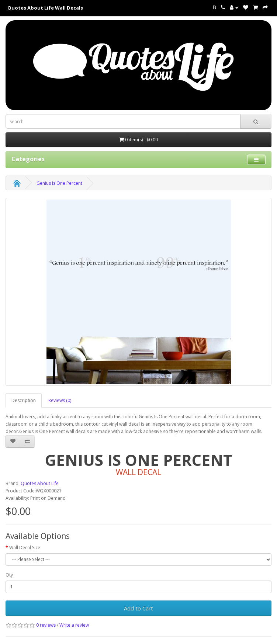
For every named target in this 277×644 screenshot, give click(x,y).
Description (24, 400)
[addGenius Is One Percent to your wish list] (13, 442)
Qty (9, 575)
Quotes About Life (40, 483)
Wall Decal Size (25, 548)
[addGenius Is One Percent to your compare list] (27, 442)
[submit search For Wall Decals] (256, 121)
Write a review (74, 625)
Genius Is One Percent (59, 183)
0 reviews (46, 625)
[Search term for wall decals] (123, 121)
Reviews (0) (60, 400)
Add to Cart (138, 608)
